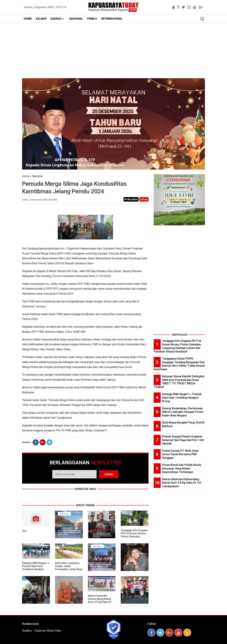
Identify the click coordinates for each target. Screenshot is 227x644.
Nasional (37, 176)
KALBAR (41, 19)
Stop (144, 199)
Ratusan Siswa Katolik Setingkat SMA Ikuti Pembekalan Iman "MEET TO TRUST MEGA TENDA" (179, 382)
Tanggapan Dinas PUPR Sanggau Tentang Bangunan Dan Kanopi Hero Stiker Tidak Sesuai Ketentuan (179, 364)
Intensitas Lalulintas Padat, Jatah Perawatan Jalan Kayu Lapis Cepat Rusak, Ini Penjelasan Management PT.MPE (69, 571)
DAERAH (56, 19)
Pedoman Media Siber (48, 631)
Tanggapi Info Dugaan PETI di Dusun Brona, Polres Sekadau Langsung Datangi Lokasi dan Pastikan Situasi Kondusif (134, 538)
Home (26, 176)
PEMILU (92, 19)
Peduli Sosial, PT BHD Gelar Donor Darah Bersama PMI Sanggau (180, 454)
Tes (24, 531)
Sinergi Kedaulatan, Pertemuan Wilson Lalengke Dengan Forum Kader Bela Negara (183, 412)
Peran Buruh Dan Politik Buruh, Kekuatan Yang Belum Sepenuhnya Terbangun (182, 468)
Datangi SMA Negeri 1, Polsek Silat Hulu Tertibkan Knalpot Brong (36, 568)
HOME (28, 19)
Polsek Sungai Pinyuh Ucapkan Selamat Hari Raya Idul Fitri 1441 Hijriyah (183, 440)
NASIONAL (76, 19)
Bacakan (131, 199)
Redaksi (27, 631)
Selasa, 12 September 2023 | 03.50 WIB (40, 200)
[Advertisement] (113, 49)
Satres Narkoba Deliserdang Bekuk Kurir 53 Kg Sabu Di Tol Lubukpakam (100, 600)
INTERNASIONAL (112, 19)
